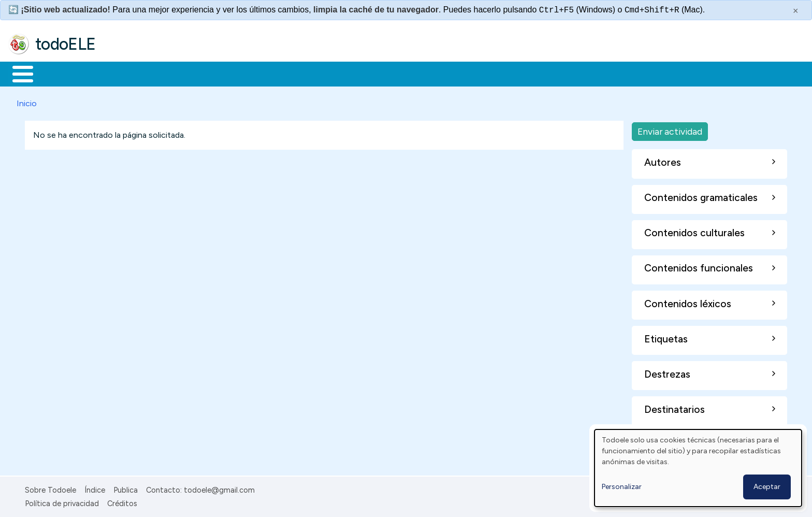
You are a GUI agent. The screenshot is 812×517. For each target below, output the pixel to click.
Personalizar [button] (622, 487)
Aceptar (767, 487)
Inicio (17, 73)
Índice (95, 488)
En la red (245, 73)
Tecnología (310, 73)
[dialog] (698, 468)
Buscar (425, 73)
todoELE (66, 44)
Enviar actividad (670, 129)
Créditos (122, 501)
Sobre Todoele (50, 488)
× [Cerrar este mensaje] (796, 11)
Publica (126, 488)
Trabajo (187, 73)
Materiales (58, 73)
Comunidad (379, 73)
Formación (125, 73)
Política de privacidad (62, 501)
